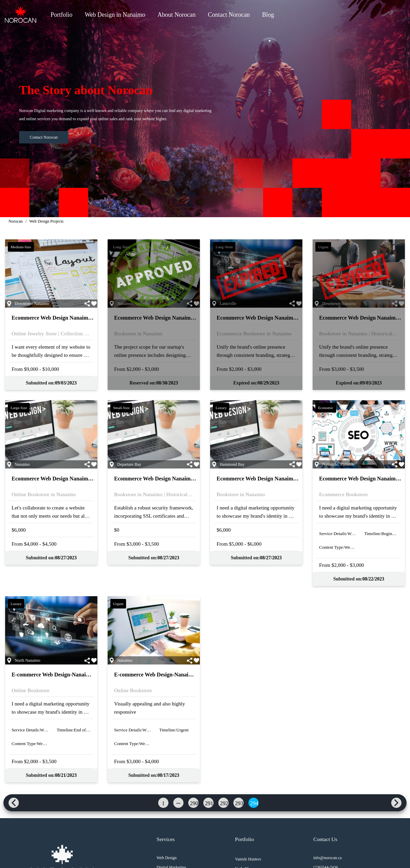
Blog (268, 15)
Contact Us (324, 839)
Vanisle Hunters (247, 859)
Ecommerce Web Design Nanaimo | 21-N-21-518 (67, 479)
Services (165, 839)
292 (224, 803)
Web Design (166, 858)
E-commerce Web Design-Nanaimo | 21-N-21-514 (69, 675)
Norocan (16, 221)
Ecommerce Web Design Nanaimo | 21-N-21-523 (67, 318)
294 (254, 803)
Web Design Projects (46, 221)
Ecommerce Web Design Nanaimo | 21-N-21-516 (272, 479)
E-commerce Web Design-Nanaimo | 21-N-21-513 (171, 675)
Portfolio (61, 15)
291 (209, 803)
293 (239, 803)
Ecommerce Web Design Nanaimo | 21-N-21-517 (170, 479)
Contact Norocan (229, 15)
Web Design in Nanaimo (115, 15)
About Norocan (176, 15)
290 (194, 803)
